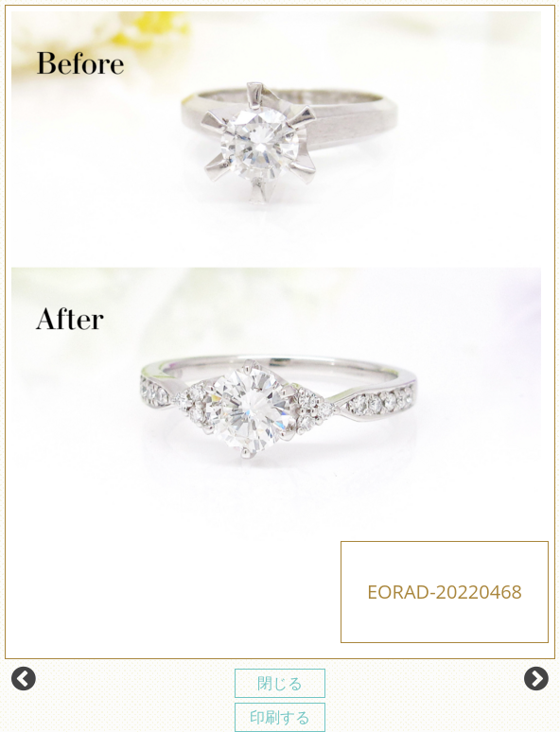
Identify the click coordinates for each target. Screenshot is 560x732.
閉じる (280, 683)
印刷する (280, 717)
